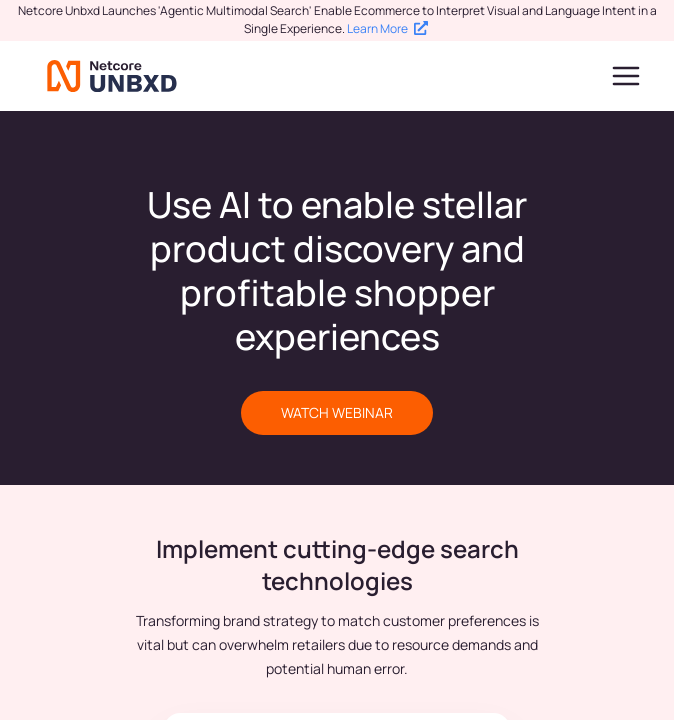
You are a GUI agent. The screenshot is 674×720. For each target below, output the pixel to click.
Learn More (387, 28)
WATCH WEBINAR (337, 412)
